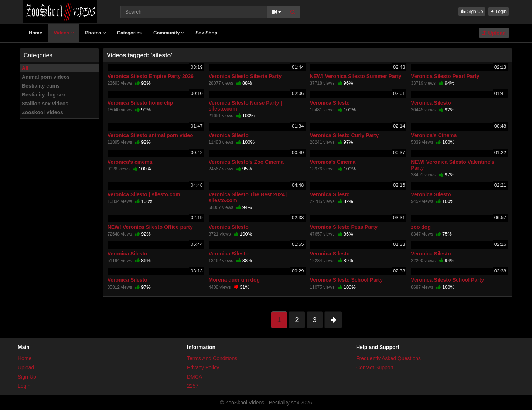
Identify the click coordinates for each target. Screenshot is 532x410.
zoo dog (421, 227)
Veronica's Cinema (434, 135)
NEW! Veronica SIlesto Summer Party (355, 76)
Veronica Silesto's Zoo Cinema (246, 162)
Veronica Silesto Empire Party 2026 (151, 76)
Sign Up (472, 11)
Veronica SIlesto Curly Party (344, 135)
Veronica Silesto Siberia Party (245, 76)
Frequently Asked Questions (388, 358)
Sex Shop (206, 33)
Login (499, 11)
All (25, 68)
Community (169, 33)
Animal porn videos (46, 77)
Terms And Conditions (212, 358)
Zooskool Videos (42, 112)
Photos (95, 33)
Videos (64, 33)
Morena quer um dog (234, 280)
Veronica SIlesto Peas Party (344, 227)
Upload (494, 33)
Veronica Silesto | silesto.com (144, 194)
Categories (129, 33)
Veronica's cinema (130, 162)
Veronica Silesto (330, 103)
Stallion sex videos (45, 104)
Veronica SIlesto (229, 135)
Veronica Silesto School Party (346, 280)
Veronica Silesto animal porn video (150, 135)
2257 (193, 386)
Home (35, 33)
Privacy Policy (203, 367)
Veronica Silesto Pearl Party (445, 76)
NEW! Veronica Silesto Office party (150, 227)
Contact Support (375, 367)
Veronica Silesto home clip (140, 103)
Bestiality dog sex (44, 95)
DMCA (195, 377)
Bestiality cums (41, 86)
